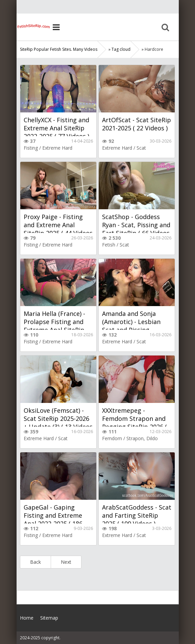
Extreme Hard (57, 148)
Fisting (31, 148)
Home (33, 27)
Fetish (109, 245)
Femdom (112, 438)
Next (66, 562)
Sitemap (49, 618)
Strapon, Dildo (142, 438)
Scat (141, 148)
